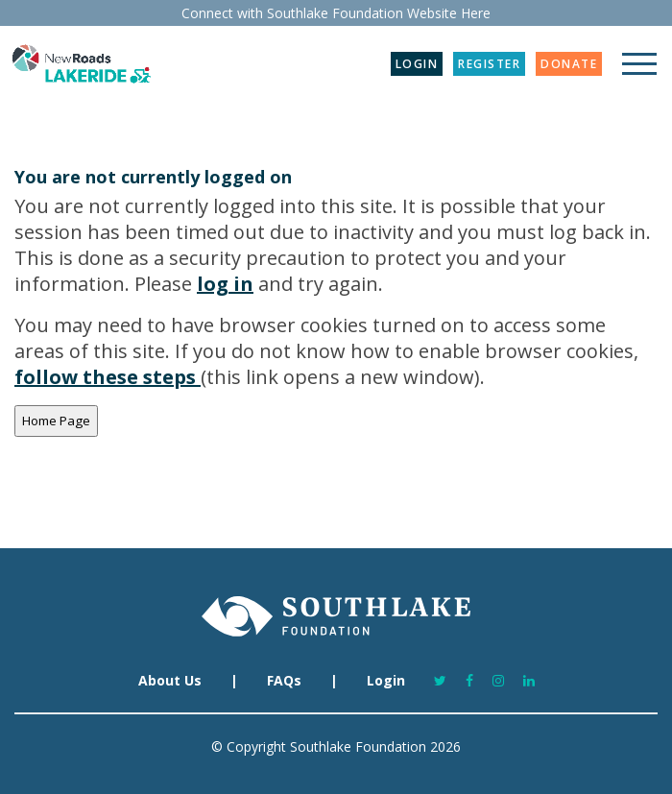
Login (386, 680)
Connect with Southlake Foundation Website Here (336, 13)
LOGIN (417, 64)
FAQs (284, 680)
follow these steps (108, 377)
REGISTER (489, 64)
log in (225, 284)
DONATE (569, 64)
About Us (170, 680)
